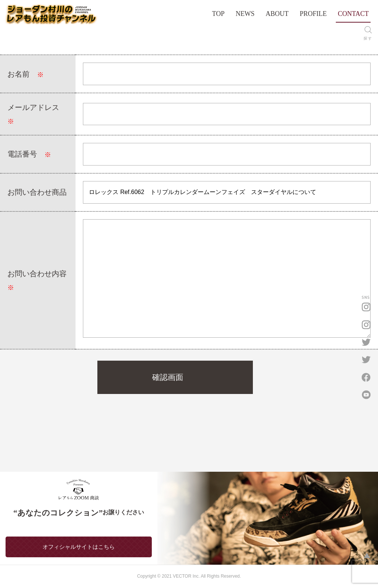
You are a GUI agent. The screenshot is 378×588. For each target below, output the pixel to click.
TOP (218, 14)
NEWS (245, 14)
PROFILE (313, 14)
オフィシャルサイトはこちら (79, 547)
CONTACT (353, 14)
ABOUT (277, 14)
